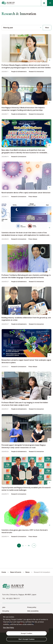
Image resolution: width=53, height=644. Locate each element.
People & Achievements (19, 72)
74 (29, 546)
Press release (33, 197)
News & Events (16, 572)
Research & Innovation (36, 72)
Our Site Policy (9, 628)
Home (4, 572)
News (28, 572)
